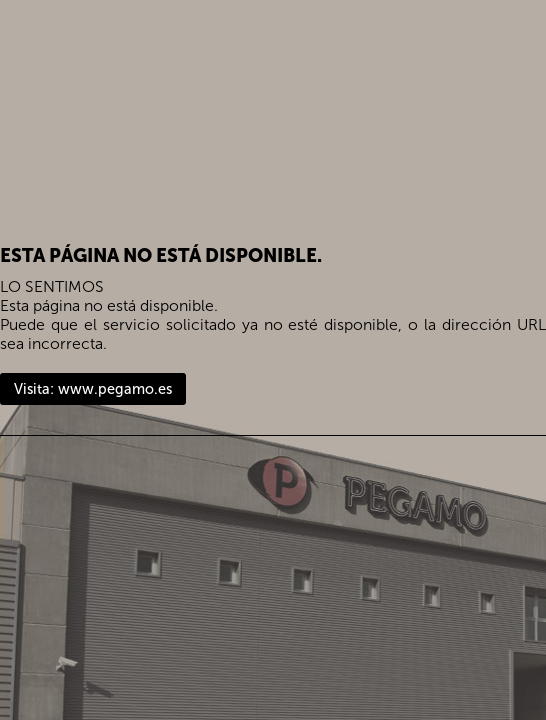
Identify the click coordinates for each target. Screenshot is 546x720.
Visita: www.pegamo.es (93, 389)
